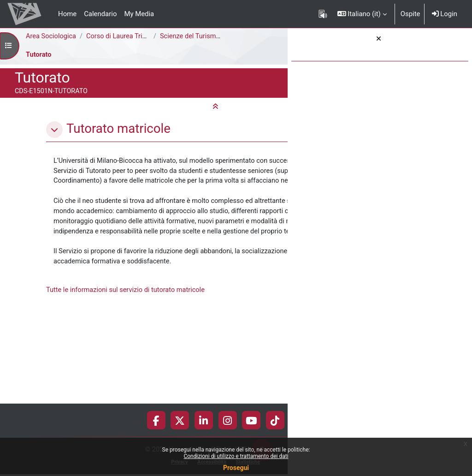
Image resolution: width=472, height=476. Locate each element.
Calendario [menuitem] (100, 14)
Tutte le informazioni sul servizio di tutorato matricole (127, 376)
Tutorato (39, 55)
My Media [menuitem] (139, 14)
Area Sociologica (52, 36)
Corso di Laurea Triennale (127, 36)
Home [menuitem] (67, 14)
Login (445, 14)
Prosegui (236, 468)
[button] (362, 14)
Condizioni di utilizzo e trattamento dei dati (236, 456)
